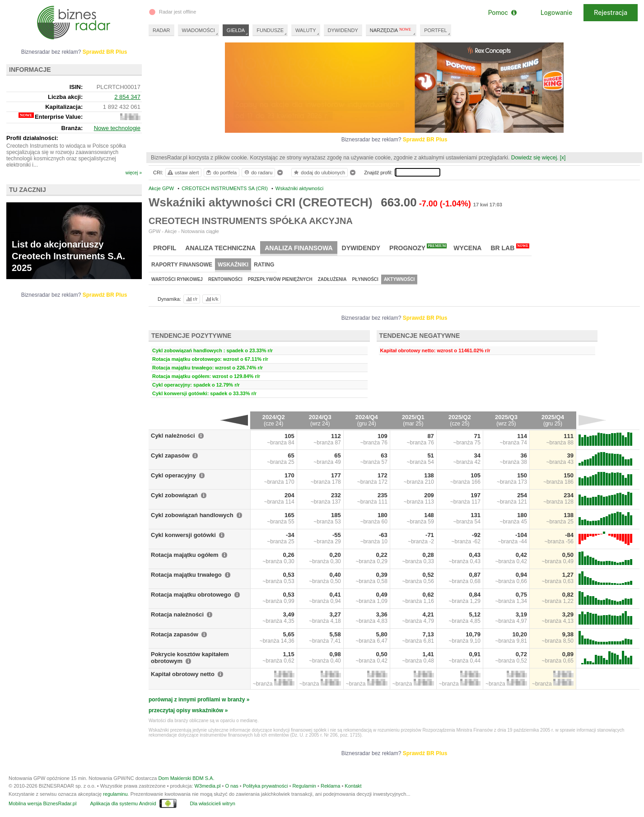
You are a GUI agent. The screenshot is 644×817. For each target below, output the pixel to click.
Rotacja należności (177, 614)
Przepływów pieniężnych (280, 279)
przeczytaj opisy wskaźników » (188, 710)
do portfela (221, 173)
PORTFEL (436, 30)
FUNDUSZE (270, 30)
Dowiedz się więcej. (535, 158)
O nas (231, 786)
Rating (264, 265)
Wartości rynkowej (177, 279)
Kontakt (353, 786)
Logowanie (556, 13)
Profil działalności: (32, 138)
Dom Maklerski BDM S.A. (186, 778)
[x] (563, 158)
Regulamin (304, 786)
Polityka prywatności (266, 786)
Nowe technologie (117, 128)
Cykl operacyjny (173, 475)
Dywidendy (361, 248)
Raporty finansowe (182, 265)
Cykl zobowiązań (174, 495)
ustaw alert (183, 173)
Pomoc (502, 13)
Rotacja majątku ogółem (185, 555)
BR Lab (510, 247)
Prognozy (418, 247)
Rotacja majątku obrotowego (191, 595)
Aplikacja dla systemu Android (123, 803)
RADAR (161, 30)
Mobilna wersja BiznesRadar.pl (42, 803)
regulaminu (115, 794)
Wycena (467, 248)
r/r (191, 299)
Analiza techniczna (220, 248)
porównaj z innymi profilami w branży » (199, 700)
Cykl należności (173, 436)
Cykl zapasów (170, 455)
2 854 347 (127, 97)
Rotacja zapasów (175, 634)
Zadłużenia (332, 279)
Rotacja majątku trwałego (186, 575)
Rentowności (225, 279)
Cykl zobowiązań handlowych (192, 515)
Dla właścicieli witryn (213, 803)
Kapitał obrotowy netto (183, 674)
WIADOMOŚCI (198, 30)
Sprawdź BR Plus (425, 140)
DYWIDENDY (343, 30)
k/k (211, 299)
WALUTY (306, 30)
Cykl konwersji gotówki (183, 535)
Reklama (330, 786)
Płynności (365, 279)
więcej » (134, 173)
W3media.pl (207, 786)
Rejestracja (611, 13)
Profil (165, 248)
